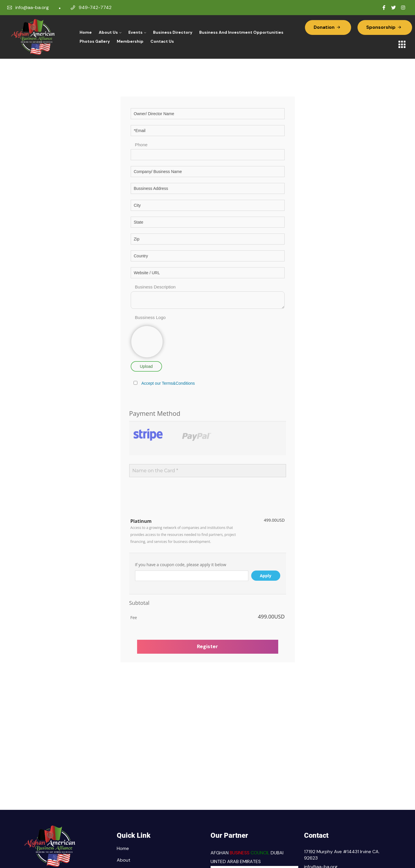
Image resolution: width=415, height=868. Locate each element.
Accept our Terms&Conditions (168, 383)
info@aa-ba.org (32, 7)
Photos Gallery (95, 41)
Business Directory (173, 32)
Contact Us (162, 41)
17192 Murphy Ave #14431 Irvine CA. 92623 (342, 855)
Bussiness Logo (150, 317)
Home (86, 32)
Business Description (155, 287)
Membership (130, 41)
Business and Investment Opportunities (241, 32)
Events (135, 32)
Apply (266, 576)
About (124, 860)
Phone (141, 145)
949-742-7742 (95, 7)
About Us (108, 32)
